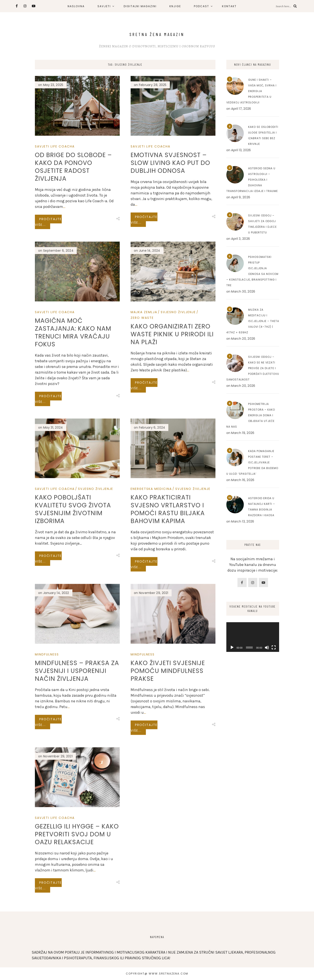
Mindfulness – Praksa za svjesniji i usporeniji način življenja (77, 817)
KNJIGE (175, 6)
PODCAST (201, 6)
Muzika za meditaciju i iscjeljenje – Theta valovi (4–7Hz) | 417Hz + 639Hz (253, 321)
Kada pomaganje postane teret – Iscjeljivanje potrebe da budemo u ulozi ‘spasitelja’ (252, 462)
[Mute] (267, 648)
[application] (253, 637)
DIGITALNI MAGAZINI (140, 6)
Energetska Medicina (151, 642)
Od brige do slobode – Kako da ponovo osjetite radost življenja (73, 167)
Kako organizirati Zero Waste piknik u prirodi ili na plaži (172, 486)
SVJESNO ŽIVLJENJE (178, 464)
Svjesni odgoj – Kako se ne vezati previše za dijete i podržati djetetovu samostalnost (253, 368)
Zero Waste (142, 469)
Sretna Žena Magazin (157, 34)
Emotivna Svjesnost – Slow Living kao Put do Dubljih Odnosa (170, 163)
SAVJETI (104, 6)
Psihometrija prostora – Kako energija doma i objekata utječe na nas (251, 415)
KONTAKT (229, 6)
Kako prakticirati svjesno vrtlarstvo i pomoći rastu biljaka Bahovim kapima (168, 663)
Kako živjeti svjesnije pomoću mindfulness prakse (168, 822)
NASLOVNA (76, 6)
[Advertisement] (253, 761)
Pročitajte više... (48, 222)
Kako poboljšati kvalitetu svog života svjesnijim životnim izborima (73, 657)
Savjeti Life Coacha (55, 146)
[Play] (232, 648)
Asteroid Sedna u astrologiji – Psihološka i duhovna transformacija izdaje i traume (252, 180)
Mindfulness (47, 800)
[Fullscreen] (274, 648)
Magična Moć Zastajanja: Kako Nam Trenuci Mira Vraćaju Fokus (73, 497)
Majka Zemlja (144, 464)
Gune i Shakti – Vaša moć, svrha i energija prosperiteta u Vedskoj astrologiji (251, 91)
